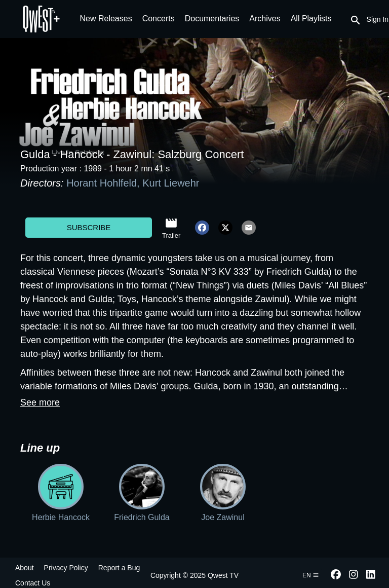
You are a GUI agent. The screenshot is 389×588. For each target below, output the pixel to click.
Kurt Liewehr (171, 183)
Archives (265, 19)
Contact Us (33, 583)
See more (40, 402)
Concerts (159, 19)
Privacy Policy (66, 568)
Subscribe (89, 227)
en (311, 575)
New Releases (106, 19)
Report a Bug (119, 568)
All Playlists (311, 19)
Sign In (378, 19)
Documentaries (212, 19)
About (25, 568)
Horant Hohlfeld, (104, 183)
